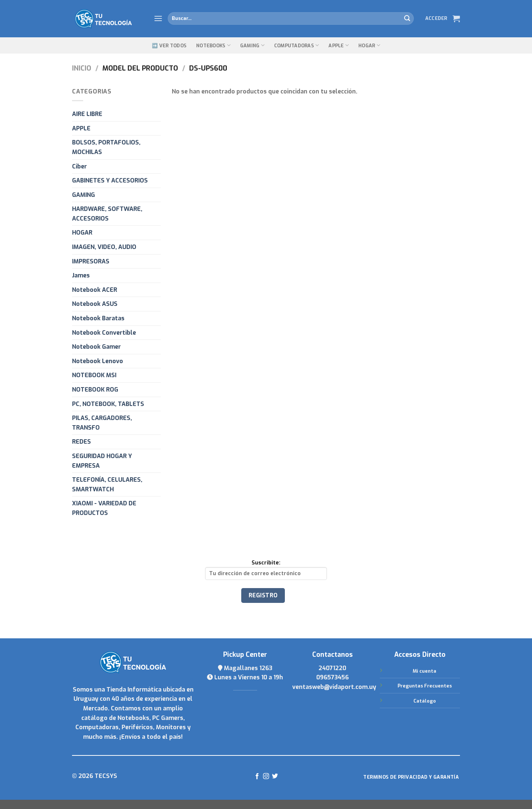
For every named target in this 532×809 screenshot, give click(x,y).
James (81, 275)
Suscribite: (266, 570)
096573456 (332, 677)
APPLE (81, 128)
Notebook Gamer (96, 347)
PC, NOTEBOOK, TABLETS (108, 404)
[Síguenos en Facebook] (257, 776)
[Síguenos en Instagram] (266, 776)
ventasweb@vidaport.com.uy (334, 687)
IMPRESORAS (91, 261)
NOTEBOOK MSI (94, 375)
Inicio (82, 68)
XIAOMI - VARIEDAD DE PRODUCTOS (104, 508)
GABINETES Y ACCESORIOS (110, 180)
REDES (81, 442)
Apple (339, 45)
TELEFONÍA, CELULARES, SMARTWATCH (107, 484)
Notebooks (213, 45)
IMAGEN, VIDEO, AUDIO (104, 247)
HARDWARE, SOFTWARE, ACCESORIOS (107, 214)
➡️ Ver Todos (169, 46)
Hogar (369, 45)
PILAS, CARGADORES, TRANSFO (102, 423)
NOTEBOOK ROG (95, 390)
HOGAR (82, 233)
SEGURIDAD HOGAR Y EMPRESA (102, 461)
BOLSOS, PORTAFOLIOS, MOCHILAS (106, 147)
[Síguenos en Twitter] (275, 776)
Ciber (79, 166)
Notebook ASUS (95, 304)
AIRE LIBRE (87, 114)
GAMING (252, 45)
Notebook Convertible (104, 333)
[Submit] (407, 18)
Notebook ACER (95, 290)
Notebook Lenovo (98, 361)
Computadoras (297, 45)
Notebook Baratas (98, 318)
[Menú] (158, 18)
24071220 (332, 668)
